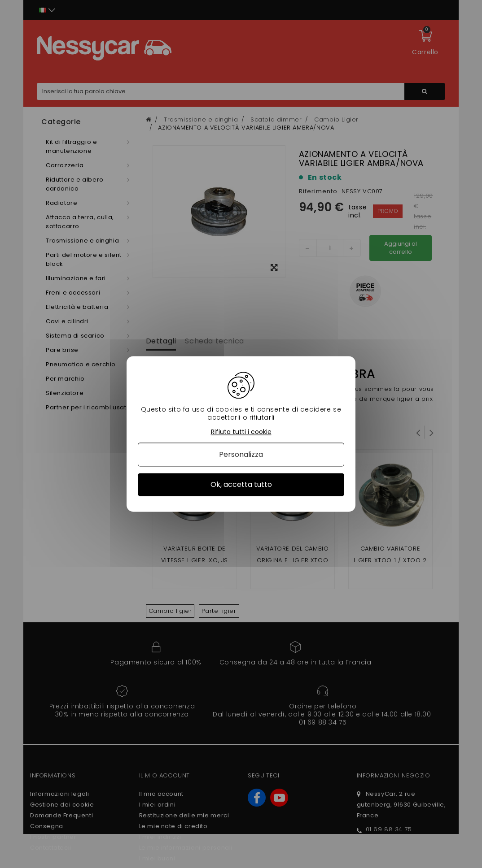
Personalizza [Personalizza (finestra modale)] (241, 454)
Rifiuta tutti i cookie (241, 432)
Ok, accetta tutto (241, 484)
